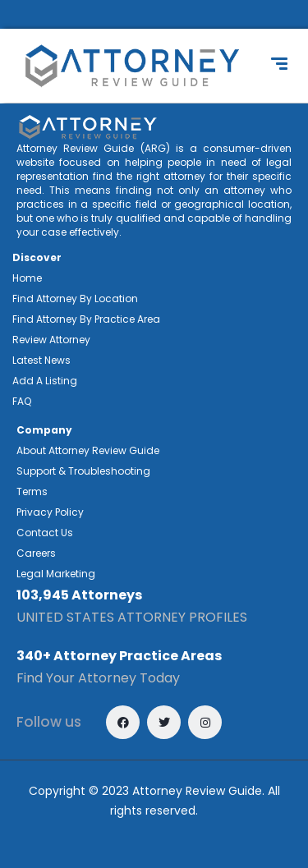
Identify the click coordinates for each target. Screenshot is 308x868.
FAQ (22, 401)
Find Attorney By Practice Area (86, 319)
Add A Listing (45, 381)
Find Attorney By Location (75, 299)
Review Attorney (51, 340)
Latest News (41, 360)
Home (27, 278)
